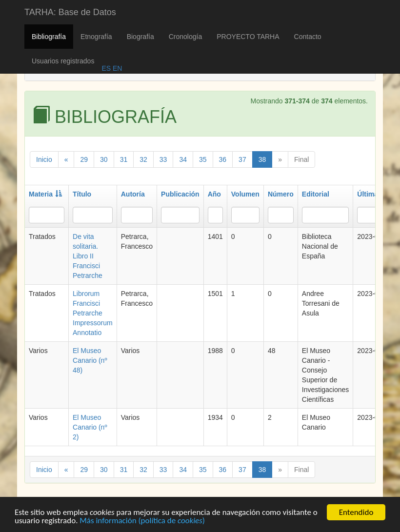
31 (124, 159)
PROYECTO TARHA (248, 37)
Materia (45, 194)
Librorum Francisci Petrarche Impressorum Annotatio (93, 313)
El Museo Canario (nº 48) (90, 360)
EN (116, 68)
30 (104, 159)
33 (163, 159)
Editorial (316, 194)
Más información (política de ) (142, 522)
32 (143, 159)
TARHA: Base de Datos (70, 12)
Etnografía (96, 37)
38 (262, 159)
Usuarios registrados (63, 61)
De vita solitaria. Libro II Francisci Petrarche (88, 256)
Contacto (308, 37)
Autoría (133, 194)
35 (203, 159)
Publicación (180, 194)
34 (183, 159)
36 (223, 159)
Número (281, 194)
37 (242, 159)
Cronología (186, 37)
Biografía (140, 37)
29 (84, 159)
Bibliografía (49, 37)
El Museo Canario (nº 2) (90, 427)
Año (214, 194)
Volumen (245, 194)
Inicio (44, 159)
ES (106, 68)
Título (82, 194)
